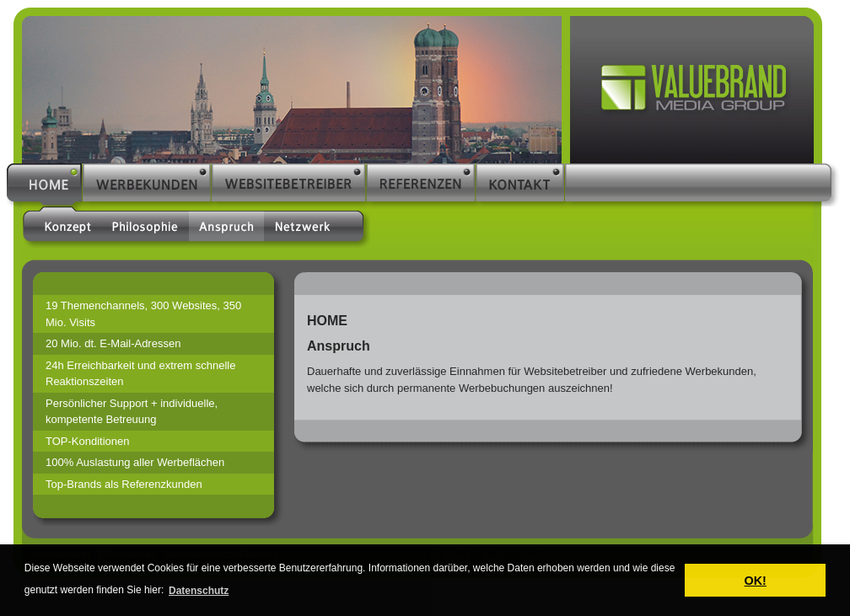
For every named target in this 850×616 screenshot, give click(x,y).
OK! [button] (755, 581)
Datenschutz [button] (199, 591)
